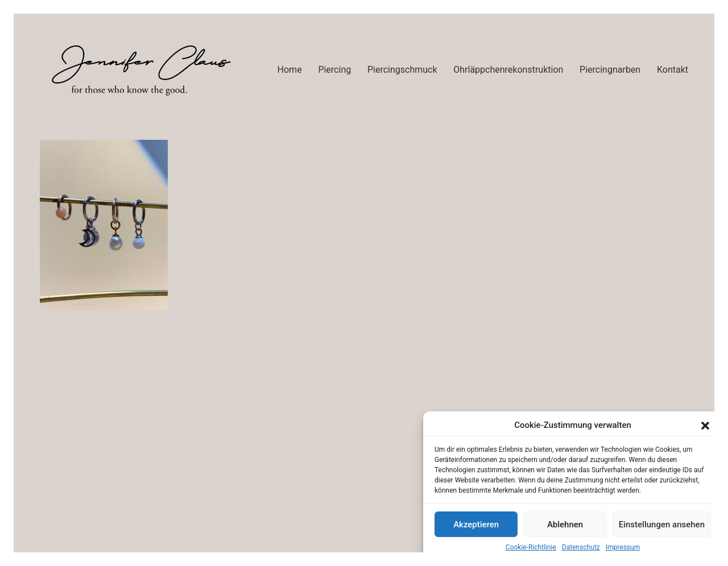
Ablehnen (565, 525)
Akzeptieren (476, 525)
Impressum (623, 547)
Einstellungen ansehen (662, 525)
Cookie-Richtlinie (531, 547)
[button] (705, 426)
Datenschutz (581, 547)
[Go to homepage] (139, 70)
